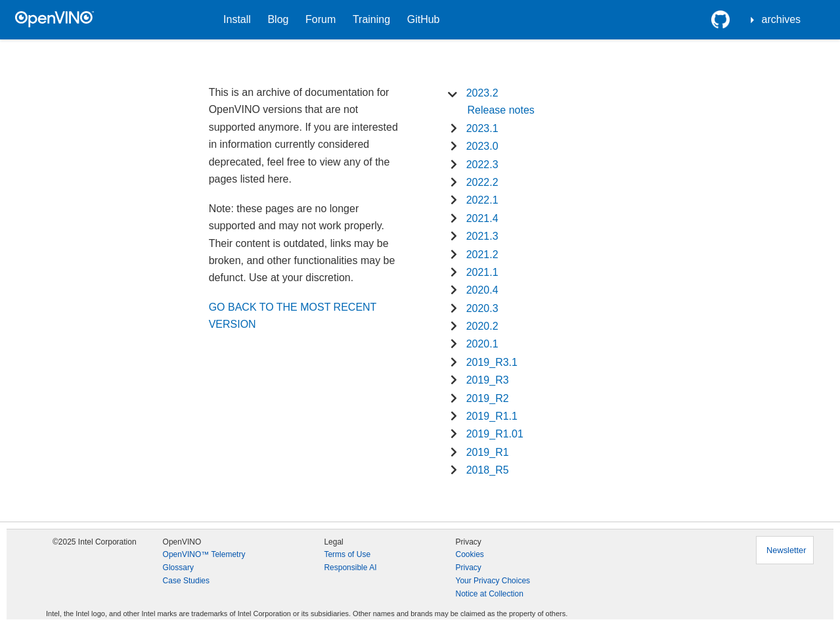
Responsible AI (350, 568)
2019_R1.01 (495, 434)
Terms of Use (347, 554)
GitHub (424, 19)
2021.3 (482, 236)
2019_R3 (488, 380)
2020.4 (482, 290)
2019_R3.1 (492, 362)
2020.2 (482, 326)
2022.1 (482, 200)
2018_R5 (488, 470)
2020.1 (482, 344)
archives (782, 19)
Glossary (178, 568)
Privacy (468, 568)
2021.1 (482, 272)
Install (237, 19)
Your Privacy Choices (493, 581)
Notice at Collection (489, 594)
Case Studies (186, 581)
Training (371, 19)
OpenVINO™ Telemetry (204, 554)
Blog (278, 19)
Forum (321, 19)
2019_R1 (488, 452)
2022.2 (482, 182)
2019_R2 (488, 398)
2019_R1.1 (492, 416)
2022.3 (482, 165)
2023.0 (482, 146)
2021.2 (482, 255)
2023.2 (482, 93)
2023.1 (482, 128)
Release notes (500, 110)
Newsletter (786, 550)
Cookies (469, 554)
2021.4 (482, 218)
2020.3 (482, 308)
